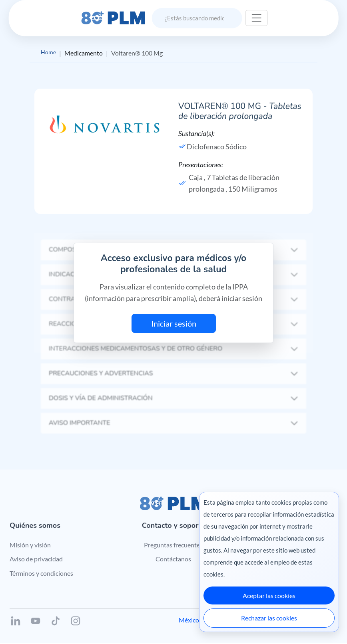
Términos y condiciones (41, 574)
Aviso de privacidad (36, 560)
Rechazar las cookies (269, 618)
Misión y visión (30, 546)
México (189, 621)
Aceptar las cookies (269, 595)
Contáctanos (173, 560)
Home (49, 53)
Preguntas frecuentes (173, 546)
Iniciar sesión (174, 325)
